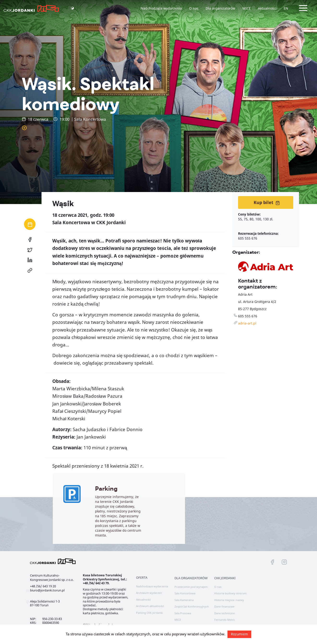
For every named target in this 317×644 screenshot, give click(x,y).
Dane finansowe (224, 606)
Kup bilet (267, 202)
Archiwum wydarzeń (149, 593)
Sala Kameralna (184, 600)
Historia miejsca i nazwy (229, 600)
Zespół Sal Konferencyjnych (192, 606)
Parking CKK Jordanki (150, 613)
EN (286, 8)
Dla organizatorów (220, 8)
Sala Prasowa (183, 613)
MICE (247, 8)
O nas (194, 8)
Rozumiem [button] (239, 634)
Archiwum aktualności (150, 606)
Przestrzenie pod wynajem (191, 587)
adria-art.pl (247, 323)
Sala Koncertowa (185, 593)
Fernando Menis (224, 620)
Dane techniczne (224, 613)
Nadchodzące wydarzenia (161, 8)
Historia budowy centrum (230, 593)
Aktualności (267, 8)
